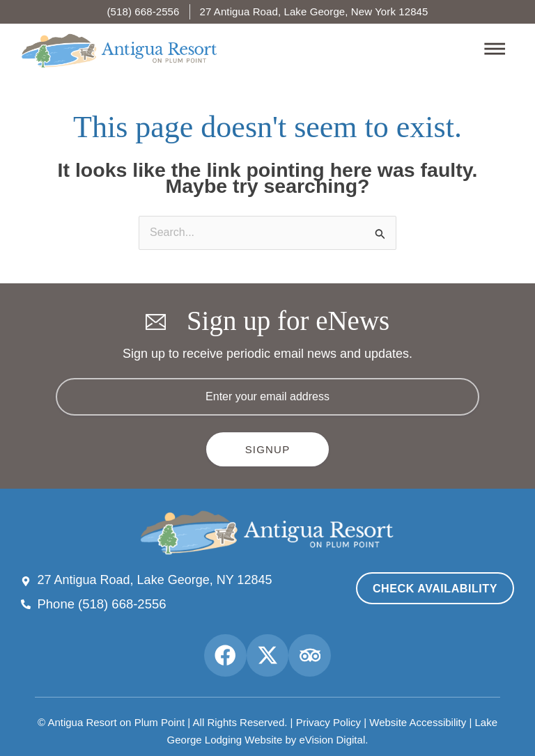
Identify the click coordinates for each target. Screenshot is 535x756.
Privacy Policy (328, 714)
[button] (362, 50)
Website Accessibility (418, 714)
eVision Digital (332, 729)
